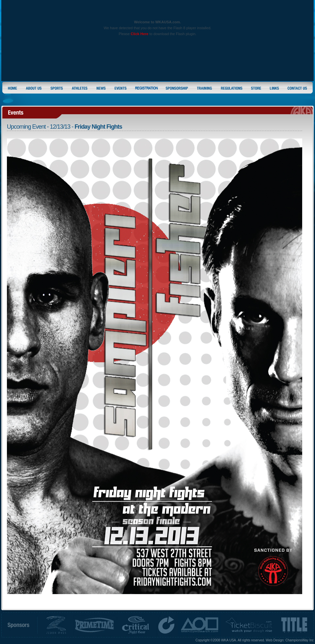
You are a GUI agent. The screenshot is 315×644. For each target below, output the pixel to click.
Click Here (139, 34)
